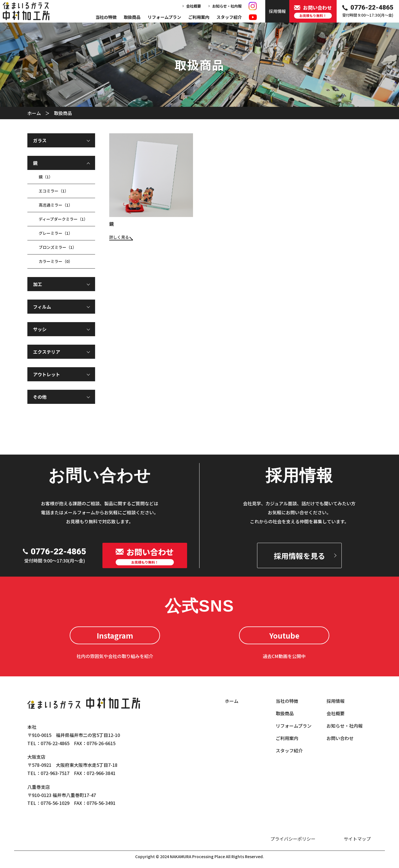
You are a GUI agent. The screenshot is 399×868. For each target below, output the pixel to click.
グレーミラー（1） (56, 233)
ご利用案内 (199, 17)
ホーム (34, 113)
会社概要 (194, 6)
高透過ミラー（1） (56, 205)
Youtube (284, 635)
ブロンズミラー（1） (58, 247)
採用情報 (336, 701)
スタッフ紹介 (229, 17)
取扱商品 (132, 17)
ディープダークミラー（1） (63, 219)
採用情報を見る (299, 556)
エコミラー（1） (54, 191)
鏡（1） (46, 177)
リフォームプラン (164, 17)
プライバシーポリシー (293, 839)
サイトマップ (357, 839)
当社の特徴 (106, 17)
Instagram (115, 635)
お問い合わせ (340, 738)
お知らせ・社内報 (227, 6)
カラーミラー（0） (56, 261)
